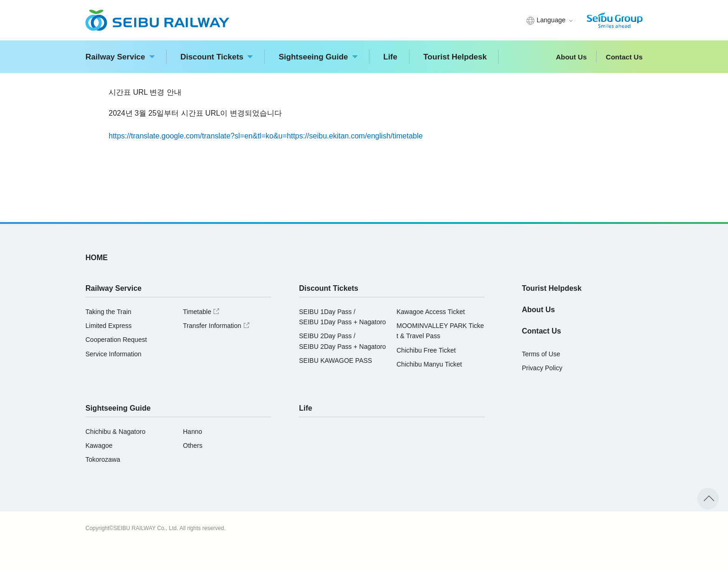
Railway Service (120, 57)
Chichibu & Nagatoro (115, 432)
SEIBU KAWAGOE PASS (335, 360)
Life (390, 57)
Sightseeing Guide (318, 57)
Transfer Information (217, 326)
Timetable (202, 312)
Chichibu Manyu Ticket (429, 364)
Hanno (192, 432)
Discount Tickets (217, 57)
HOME (97, 258)
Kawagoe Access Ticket (431, 312)
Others (193, 446)
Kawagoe (99, 446)
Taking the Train (108, 312)
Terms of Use (541, 354)
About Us (571, 57)
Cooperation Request (116, 340)
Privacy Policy (542, 368)
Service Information (114, 354)
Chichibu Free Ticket (426, 350)
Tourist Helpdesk (455, 57)
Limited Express (109, 326)
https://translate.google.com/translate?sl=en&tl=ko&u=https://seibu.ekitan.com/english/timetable (266, 136)
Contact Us (624, 57)
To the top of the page (708, 499)
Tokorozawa (103, 459)
